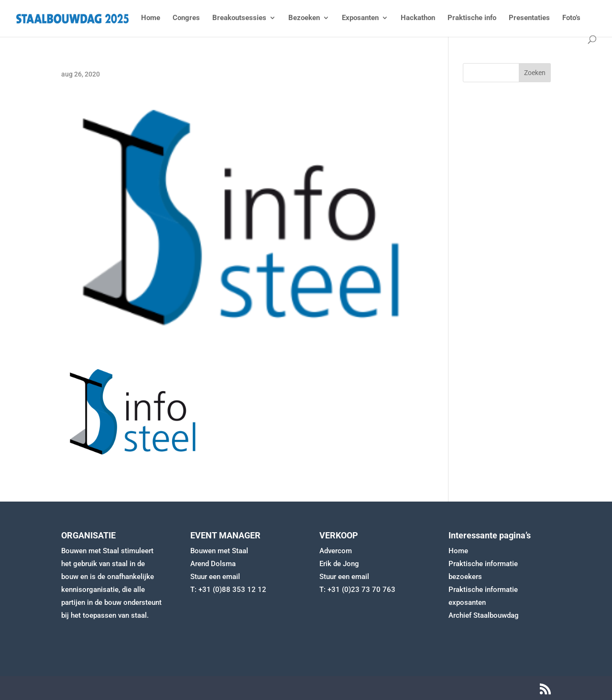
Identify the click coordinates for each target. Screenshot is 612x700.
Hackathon (418, 18)
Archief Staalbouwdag (484, 615)
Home (151, 18)
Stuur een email (215, 577)
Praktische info (472, 18)
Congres (186, 18)
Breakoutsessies (239, 18)
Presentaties (529, 18)
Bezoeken (304, 18)
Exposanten (360, 18)
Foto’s (571, 18)
